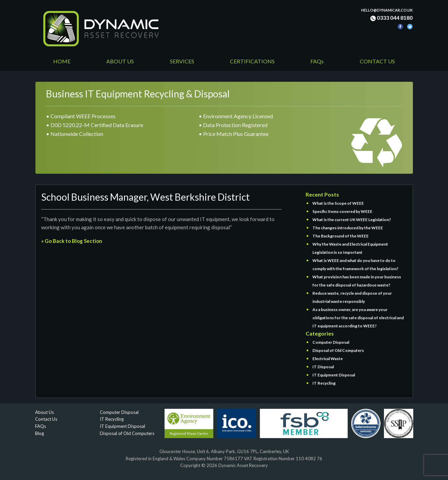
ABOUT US (120, 61)
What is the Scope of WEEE (338, 203)
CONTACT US (377, 61)
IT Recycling (324, 383)
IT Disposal (323, 367)
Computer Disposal (331, 342)
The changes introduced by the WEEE (348, 228)
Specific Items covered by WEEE (342, 211)
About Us (44, 412)
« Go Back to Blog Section (72, 241)
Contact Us (46, 419)
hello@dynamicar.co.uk (387, 10)
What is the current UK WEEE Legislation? (352, 220)
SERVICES (182, 61)
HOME (62, 61)
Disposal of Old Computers (338, 350)
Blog (40, 433)
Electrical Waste (328, 359)
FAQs (317, 61)
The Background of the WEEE (341, 236)
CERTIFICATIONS (252, 61)
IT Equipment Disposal (334, 375)
